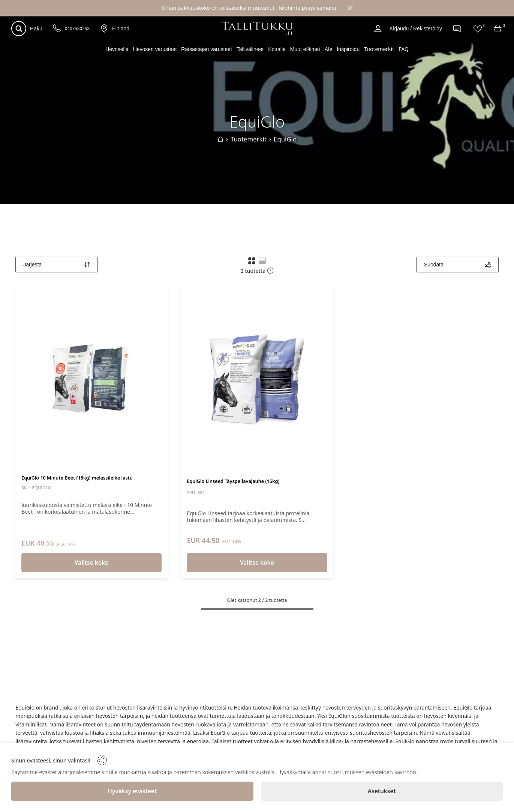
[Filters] (457, 265)
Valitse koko (92, 563)
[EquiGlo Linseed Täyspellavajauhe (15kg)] (257, 379)
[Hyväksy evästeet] (132, 791)
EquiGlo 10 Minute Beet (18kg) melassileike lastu (77, 478)
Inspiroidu (348, 49)
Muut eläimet (305, 49)
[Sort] (57, 265)
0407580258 (77, 29)
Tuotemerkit (379, 49)
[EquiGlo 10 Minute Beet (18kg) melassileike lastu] (91, 379)
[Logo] (257, 28)
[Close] (350, 8)
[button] (252, 261)
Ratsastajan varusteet (206, 49)
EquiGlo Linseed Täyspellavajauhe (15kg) (233, 481)
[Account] (378, 29)
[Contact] (457, 29)
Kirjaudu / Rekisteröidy (416, 29)
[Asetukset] (382, 791)
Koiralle (277, 49)
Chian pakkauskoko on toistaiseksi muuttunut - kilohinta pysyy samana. (250, 8)
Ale (328, 49)
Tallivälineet (250, 49)
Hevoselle (117, 49)
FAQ (404, 49)
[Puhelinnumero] (57, 29)
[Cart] (498, 29)
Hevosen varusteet (155, 49)
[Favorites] (478, 29)
